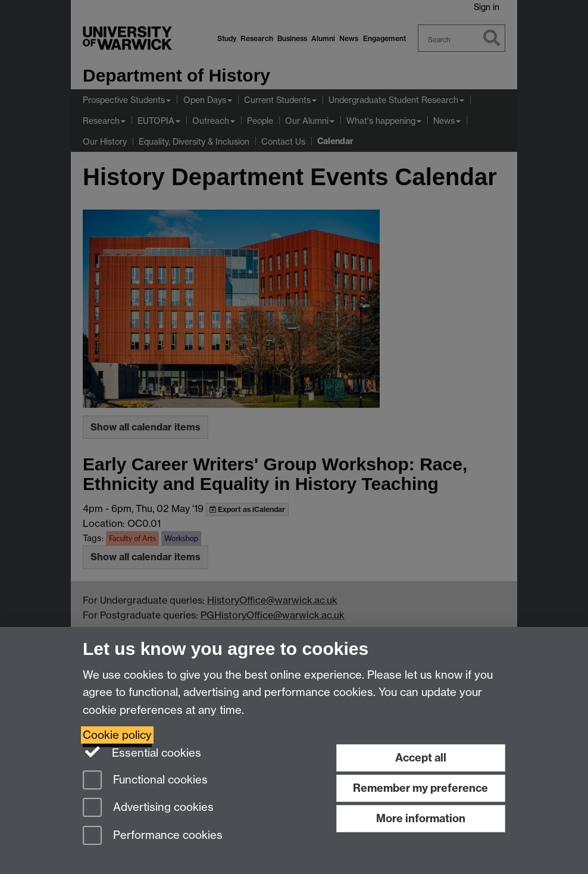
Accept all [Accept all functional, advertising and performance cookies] (421, 758)
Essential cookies (142, 752)
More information (421, 818)
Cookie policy (117, 735)
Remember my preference (420, 788)
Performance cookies (153, 836)
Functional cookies (145, 781)
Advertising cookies (148, 808)
